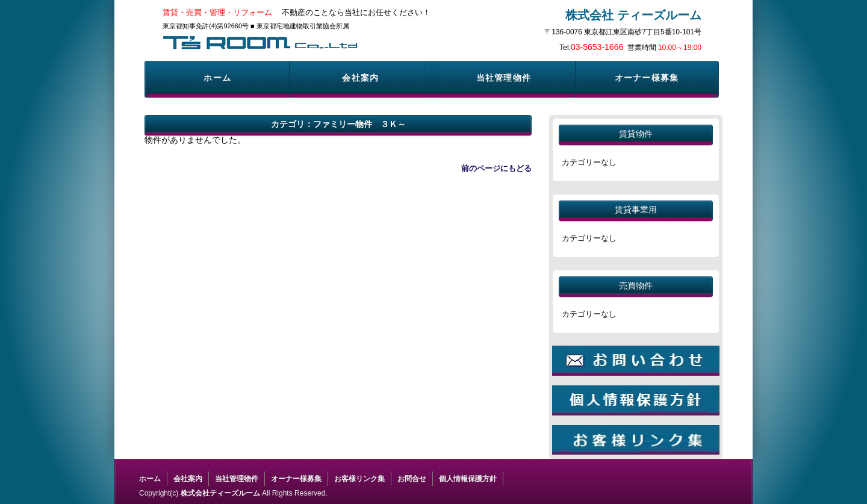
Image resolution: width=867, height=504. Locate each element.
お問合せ (412, 479)
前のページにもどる (496, 168)
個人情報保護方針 (468, 479)
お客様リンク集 (359, 479)
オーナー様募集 (647, 78)
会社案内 (360, 78)
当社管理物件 (504, 78)
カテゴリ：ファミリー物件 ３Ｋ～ (338, 124)
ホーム (217, 78)
